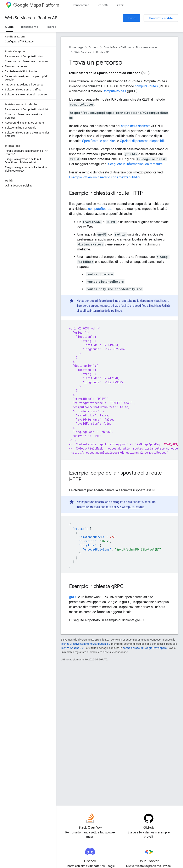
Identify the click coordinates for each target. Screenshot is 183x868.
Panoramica (81, 5)
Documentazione (146, 47)
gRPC (73, 597)
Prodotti (102, 5)
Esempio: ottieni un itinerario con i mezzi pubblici (105, 177)
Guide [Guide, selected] (9, 27)
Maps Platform (36, 5)
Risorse (51, 27)
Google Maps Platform (117, 47)
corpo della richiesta (136, 126)
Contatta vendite (161, 18)
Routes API (48, 18)
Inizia (132, 18)
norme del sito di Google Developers (145, 648)
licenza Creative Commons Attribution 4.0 (85, 644)
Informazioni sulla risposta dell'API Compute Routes (110, 507)
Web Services (18, 18)
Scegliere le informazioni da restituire (135, 164)
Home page (76, 47)
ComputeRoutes (114, 91)
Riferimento (30, 27)
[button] (27, 66)
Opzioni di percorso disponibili (142, 141)
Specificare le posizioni (99, 141)
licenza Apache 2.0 (72, 648)
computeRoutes (146, 86)
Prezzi (120, 5)
